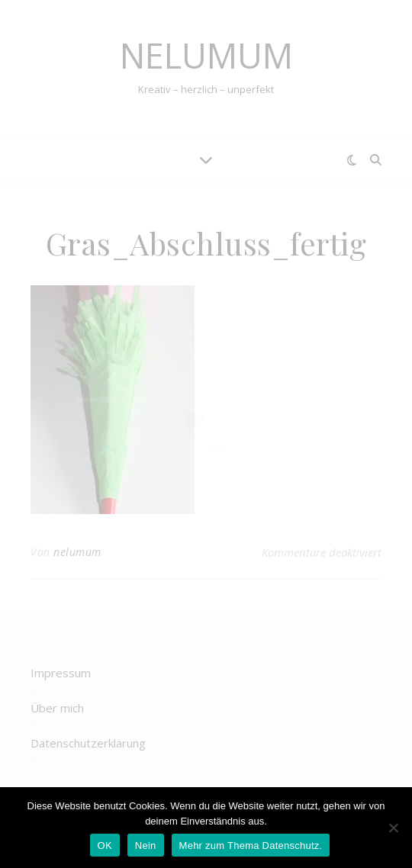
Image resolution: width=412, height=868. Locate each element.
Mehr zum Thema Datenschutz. (251, 845)
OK (105, 845)
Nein (146, 845)
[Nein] (393, 828)
